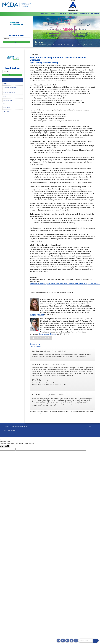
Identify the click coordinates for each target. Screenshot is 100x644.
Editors (53, 14)
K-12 (5, 96)
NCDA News (7, 108)
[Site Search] (86, 641)
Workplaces (7, 104)
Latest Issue (44, 14)
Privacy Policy (23, 427)
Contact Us (7, 427)
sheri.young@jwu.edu (37, 315)
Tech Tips (6, 111)
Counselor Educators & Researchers (10, 88)
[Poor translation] (7, 446)
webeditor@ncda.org (9, 432)
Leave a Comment (36, 347)
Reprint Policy (84, 14)
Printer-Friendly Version (42, 338)
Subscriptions (73, 14)
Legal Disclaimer (15, 427)
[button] (38, 31)
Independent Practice (9, 93)
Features (6, 84)
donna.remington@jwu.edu (47, 334)
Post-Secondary (8, 100)
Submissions (62, 14)
